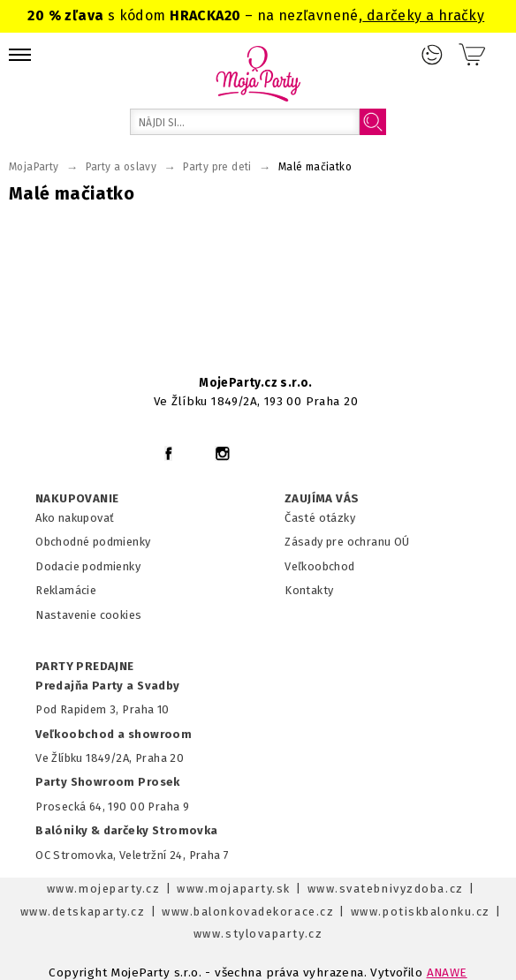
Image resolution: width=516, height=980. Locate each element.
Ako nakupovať (75, 518)
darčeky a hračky (423, 15)
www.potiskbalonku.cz (421, 912)
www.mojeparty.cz (104, 889)
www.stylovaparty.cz (258, 934)
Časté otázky (320, 518)
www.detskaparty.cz (83, 912)
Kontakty (309, 590)
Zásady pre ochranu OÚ (347, 542)
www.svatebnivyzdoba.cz (386, 889)
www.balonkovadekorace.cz (248, 912)
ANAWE (447, 972)
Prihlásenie (432, 55)
